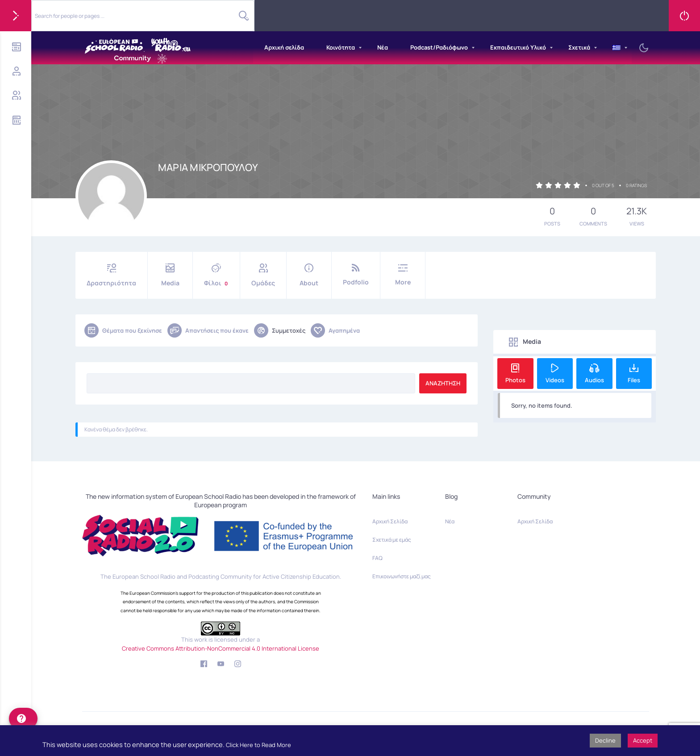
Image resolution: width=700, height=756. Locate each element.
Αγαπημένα (335, 330)
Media (170, 275)
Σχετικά (579, 47)
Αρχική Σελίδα (390, 521)
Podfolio (356, 275)
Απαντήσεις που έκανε (208, 330)
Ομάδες (263, 275)
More (403, 275)
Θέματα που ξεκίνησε (123, 330)
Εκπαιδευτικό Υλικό (518, 47)
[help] (23, 718)
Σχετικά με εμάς (392, 540)
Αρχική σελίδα (284, 47)
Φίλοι (216, 275)
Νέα (383, 47)
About (309, 275)
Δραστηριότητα (111, 275)
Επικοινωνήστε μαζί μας (402, 576)
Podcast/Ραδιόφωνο (439, 47)
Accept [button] (643, 740)
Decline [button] (605, 740)
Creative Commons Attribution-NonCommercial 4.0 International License (221, 648)
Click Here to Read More (258, 745)
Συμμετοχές (280, 330)
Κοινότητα (341, 47)
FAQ (377, 558)
